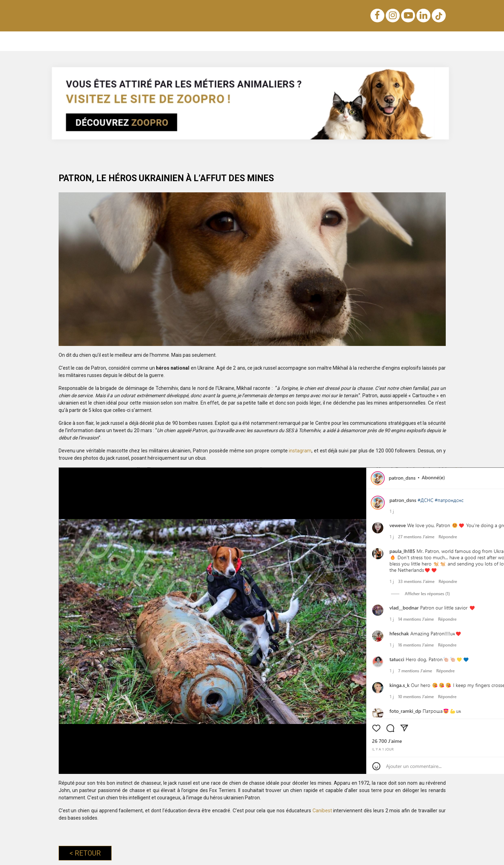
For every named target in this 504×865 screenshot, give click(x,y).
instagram (300, 451)
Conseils (427, 41)
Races (143, 41)
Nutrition (195, 41)
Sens (242, 41)
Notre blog (80, 41)
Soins (320, 41)
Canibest (323, 811)
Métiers (396, 41)
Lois (221, 41)
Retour (85, 853)
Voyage (294, 41)
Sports (369, 41)
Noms (168, 41)
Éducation (114, 41)
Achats (267, 41)
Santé (344, 41)
